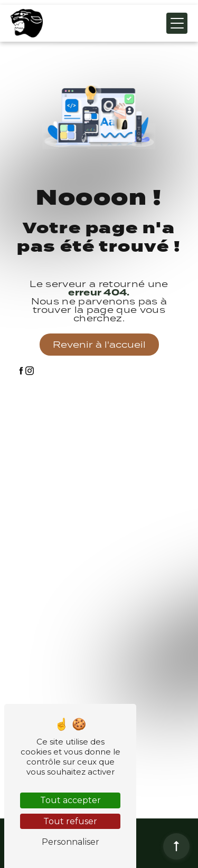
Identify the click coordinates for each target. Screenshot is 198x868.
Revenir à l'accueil (99, 345)
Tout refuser (70, 821)
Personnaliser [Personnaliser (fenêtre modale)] (70, 842)
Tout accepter (70, 800)
